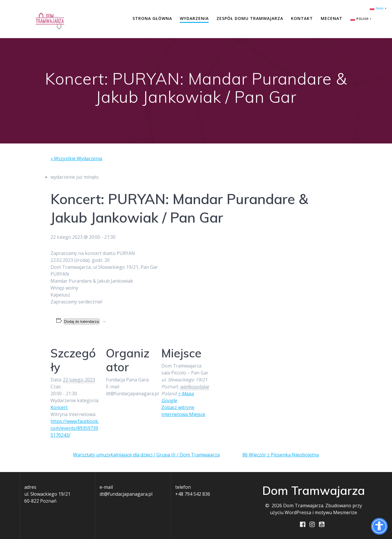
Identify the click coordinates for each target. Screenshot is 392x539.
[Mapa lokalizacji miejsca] (247, 377)
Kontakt (302, 18)
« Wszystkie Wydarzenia (76, 158)
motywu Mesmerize (336, 512)
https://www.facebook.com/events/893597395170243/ (75, 428)
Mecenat (332, 18)
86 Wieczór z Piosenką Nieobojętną (281, 455)
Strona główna (152, 18)
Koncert (59, 407)
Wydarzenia (194, 18)
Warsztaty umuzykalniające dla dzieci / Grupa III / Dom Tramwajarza (146, 455)
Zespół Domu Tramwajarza (250, 18)
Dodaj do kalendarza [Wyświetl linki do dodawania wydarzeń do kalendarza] (82, 321)
